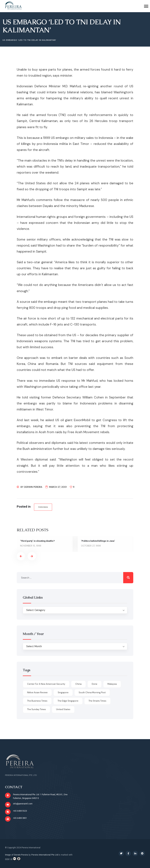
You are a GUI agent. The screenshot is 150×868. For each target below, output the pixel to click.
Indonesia (43, 507)
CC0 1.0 (13, 859)
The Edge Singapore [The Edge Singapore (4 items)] (68, 701)
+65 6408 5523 (20, 811)
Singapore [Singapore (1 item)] (63, 692)
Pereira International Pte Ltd (45, 855)
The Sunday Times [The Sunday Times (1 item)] (36, 710)
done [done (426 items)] (95, 684)
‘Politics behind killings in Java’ (98, 541)
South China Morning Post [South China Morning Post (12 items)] (92, 692)
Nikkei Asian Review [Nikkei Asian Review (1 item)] (37, 692)
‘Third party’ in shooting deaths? (38, 541)
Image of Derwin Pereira (16, 855)
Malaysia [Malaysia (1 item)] (112, 684)
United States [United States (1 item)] (63, 710)
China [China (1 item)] (78, 684)
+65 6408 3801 (20, 818)
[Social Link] (121, 854)
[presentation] (21, 556)
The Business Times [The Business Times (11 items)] (37, 701)
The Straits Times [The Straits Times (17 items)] (97, 701)
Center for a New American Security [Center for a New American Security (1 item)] (46, 684)
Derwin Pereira (33, 487)
